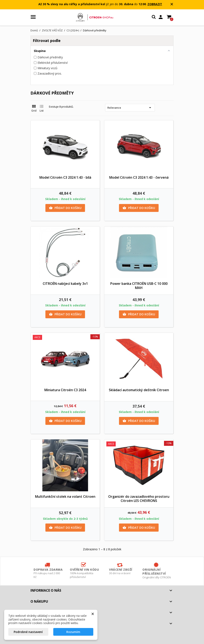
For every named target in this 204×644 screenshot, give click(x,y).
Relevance (130, 108)
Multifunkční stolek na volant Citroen (65, 497)
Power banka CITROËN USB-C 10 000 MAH (139, 286)
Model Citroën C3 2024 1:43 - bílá (65, 177)
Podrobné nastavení (28, 632)
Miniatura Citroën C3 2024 (65, 390)
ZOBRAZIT (155, 4)
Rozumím (73, 632)
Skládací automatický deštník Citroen (139, 390)
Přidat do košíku (65, 208)
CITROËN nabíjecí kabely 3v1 (65, 284)
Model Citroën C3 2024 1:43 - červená (139, 177)
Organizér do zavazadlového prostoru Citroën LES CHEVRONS (139, 499)
